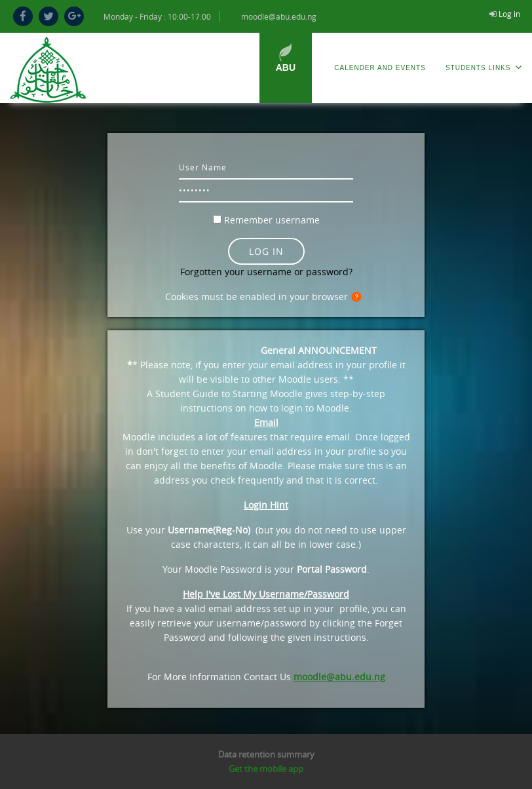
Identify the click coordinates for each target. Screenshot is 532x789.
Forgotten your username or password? (266, 272)
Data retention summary (266, 754)
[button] (359, 298)
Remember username (272, 220)
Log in (509, 14)
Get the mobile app (266, 769)
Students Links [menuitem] (484, 67)
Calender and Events (380, 68)
